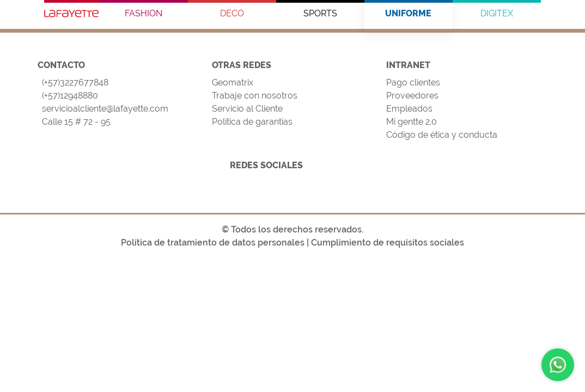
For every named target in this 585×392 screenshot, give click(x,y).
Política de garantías (252, 122)
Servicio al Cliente (247, 109)
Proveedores (412, 96)
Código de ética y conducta (442, 135)
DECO (232, 13)
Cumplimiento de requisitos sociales (388, 243)
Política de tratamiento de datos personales (213, 243)
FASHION (144, 13)
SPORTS (320, 13)
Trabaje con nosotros (255, 96)
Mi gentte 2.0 (412, 122)
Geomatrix (233, 82)
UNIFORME (408, 13)
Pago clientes (413, 82)
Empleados (409, 109)
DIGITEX (497, 13)
